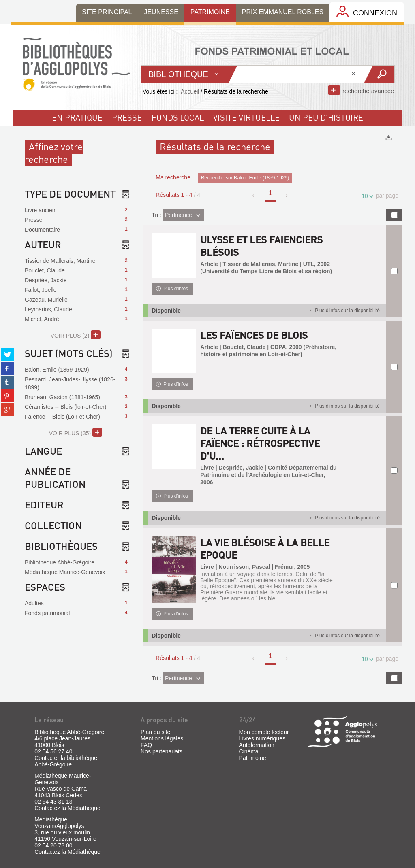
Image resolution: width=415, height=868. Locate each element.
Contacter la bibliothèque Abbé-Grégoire (66, 761)
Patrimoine (253, 758)
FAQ (146, 745)
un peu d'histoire (326, 117)
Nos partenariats (162, 751)
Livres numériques (262, 738)
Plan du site (155, 732)
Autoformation (257, 745)
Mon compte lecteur (264, 732)
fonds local (178, 117)
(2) (76, 335)
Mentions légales (162, 738)
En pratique (77, 117)
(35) (76, 432)
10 (366, 196)
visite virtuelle (246, 117)
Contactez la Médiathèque (67, 808)
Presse (127, 117)
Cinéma (249, 751)
